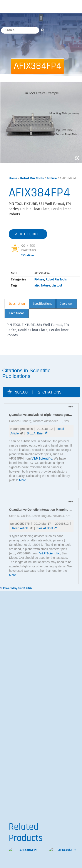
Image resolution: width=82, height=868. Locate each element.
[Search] (44, 30)
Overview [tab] (66, 310)
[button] (41, 18)
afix (37, 291)
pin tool (57, 291)
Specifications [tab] (42, 310)
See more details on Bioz (67, 594)
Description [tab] (17, 310)
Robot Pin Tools (32, 184)
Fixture (52, 184)
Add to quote (28, 240)
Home (13, 184)
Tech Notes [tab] (17, 319)
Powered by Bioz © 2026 (25, 268)
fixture (45, 291)
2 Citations (28, 261)
